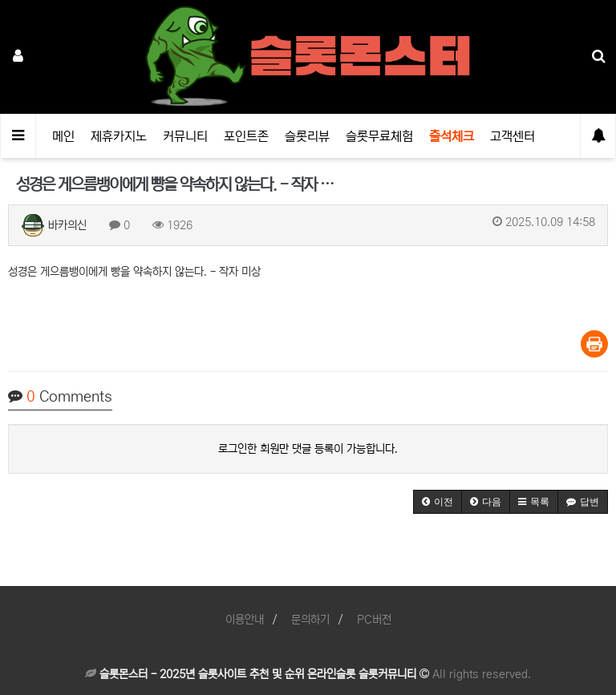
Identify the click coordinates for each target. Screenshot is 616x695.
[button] (438, 502)
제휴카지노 (119, 136)
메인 (63, 136)
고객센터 (513, 136)
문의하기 (310, 620)
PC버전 (374, 620)
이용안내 (245, 620)
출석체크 (452, 136)
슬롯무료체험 (379, 136)
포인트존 (246, 136)
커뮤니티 (185, 136)
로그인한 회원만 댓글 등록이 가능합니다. (308, 449)
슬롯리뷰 (307, 136)
